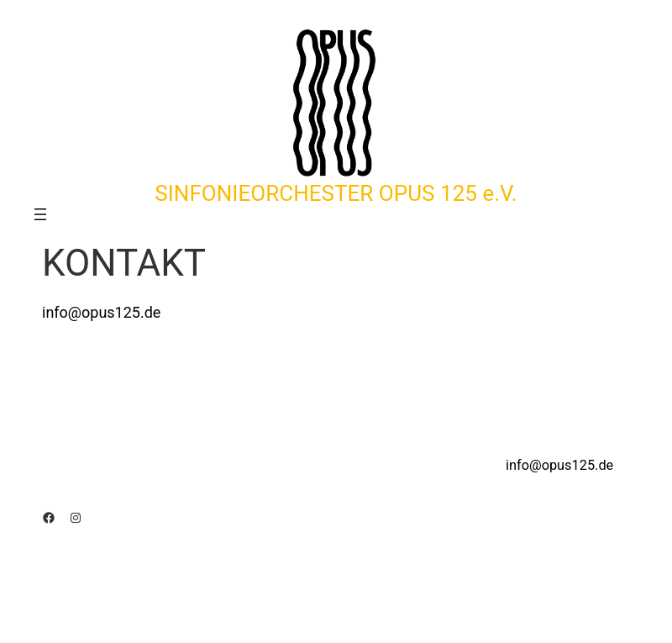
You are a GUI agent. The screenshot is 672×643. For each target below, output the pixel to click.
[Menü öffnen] (40, 214)
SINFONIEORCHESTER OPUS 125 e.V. (336, 193)
